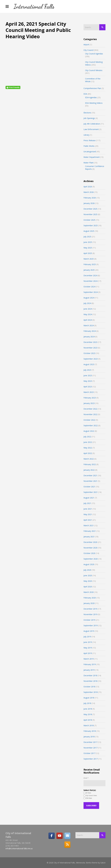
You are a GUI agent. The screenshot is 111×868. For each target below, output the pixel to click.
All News (87, 793)
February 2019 (90, 664)
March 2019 (89, 659)
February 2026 (90, 198)
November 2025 (90, 214)
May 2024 (88, 314)
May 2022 (88, 448)
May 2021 (88, 514)
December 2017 (90, 742)
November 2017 (90, 748)
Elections (87, 113)
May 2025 (88, 248)
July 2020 (87, 570)
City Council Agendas (94, 54)
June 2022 (88, 442)
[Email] (67, 836)
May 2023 (88, 381)
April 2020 (88, 587)
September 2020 (91, 559)
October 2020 (89, 553)
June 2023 (88, 375)
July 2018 (87, 703)
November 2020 (90, 548)
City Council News (90, 796)
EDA (85, 94)
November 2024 (90, 281)
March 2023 (89, 392)
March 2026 (89, 192)
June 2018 (88, 709)
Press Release (90, 140)
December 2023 (90, 342)
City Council (88, 50)
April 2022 (88, 453)
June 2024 (88, 309)
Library (86, 135)
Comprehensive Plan (92, 88)
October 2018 (89, 687)
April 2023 (88, 387)
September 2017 (91, 759)
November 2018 (90, 681)
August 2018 (89, 698)
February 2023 (90, 398)
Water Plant (89, 163)
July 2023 (87, 370)
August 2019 (89, 631)
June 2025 (88, 242)
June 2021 (88, 509)
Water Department (92, 157)
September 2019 (91, 625)
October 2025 (89, 220)
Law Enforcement (91, 129)
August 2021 (89, 498)
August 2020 (89, 564)
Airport (86, 45)
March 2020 (89, 592)
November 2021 (90, 481)
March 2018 (89, 725)
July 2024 (87, 303)
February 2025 (90, 264)
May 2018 (88, 714)
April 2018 (88, 720)
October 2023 (89, 353)
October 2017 (89, 753)
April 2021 (88, 520)
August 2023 (89, 364)
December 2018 (90, 675)
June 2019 (88, 642)
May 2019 (88, 648)
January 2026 (89, 203)
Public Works (89, 146)
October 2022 (89, 420)
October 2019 (89, 620)
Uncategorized (90, 152)
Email (86, 778)
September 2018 (91, 692)
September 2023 (91, 359)
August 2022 (89, 431)
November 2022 (90, 414)
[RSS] (67, 845)
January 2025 (89, 270)
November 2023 (90, 348)
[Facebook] (52, 836)
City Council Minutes (94, 70)
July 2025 (87, 237)
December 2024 (90, 275)
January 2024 (89, 337)
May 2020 (88, 581)
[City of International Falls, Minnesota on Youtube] (59, 836)
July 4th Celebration (92, 124)
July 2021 (87, 503)
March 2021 (89, 525)
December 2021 (90, 475)
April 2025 (88, 253)
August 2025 (89, 231)
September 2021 (91, 492)
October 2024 (89, 287)
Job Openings (89, 118)
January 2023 (89, 403)
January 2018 (89, 737)
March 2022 (89, 459)
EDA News (88, 798)
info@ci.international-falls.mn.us (19, 848)
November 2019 (90, 614)
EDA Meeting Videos (94, 103)
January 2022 (89, 470)
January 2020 (89, 603)
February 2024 (90, 331)
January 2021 (89, 537)
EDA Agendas (91, 97)
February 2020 (90, 598)
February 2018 (90, 731)
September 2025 (91, 225)
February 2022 (90, 464)
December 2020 (90, 542)
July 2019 (87, 637)
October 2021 (89, 487)
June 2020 (88, 575)
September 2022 (91, 425)
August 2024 (89, 298)
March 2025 (89, 259)
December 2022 (90, 409)
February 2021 (90, 531)
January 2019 (89, 670)
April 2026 (88, 187)
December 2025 (90, 209)
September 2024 (91, 292)
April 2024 (88, 320)
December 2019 (90, 609)
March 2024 (89, 325)
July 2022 (87, 437)
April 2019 (88, 653)
